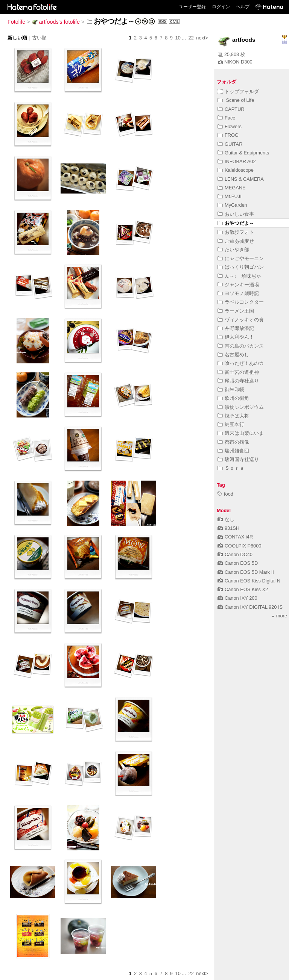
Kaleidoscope (236, 170)
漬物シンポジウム (241, 407)
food (225, 494)
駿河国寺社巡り (238, 459)
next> (202, 38)
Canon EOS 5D (238, 563)
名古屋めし (233, 355)
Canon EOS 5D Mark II (246, 572)
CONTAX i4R (235, 537)
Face (226, 118)
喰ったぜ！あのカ (241, 363)
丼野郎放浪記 (236, 328)
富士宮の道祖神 (238, 372)
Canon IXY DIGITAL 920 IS (250, 607)
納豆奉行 (231, 424)
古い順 (39, 38)
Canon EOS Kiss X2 (243, 589)
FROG (228, 135)
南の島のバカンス (241, 346)
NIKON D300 (235, 62)
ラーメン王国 (236, 311)
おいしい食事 (236, 214)
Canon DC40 (235, 554)
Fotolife (16, 22)
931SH (228, 528)
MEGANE (231, 188)
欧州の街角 (233, 398)
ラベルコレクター (241, 302)
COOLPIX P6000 (239, 546)
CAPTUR (231, 109)
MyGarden (232, 205)
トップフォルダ (238, 91)
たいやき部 (233, 250)
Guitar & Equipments (243, 153)
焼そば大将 (233, 416)
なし (226, 519)
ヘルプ (243, 7)
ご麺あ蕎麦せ (236, 241)
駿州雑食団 (233, 451)
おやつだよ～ (236, 223)
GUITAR (230, 144)
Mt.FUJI (230, 196)
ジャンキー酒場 (238, 285)
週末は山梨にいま (241, 433)
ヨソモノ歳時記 (238, 293)
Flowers (230, 126)
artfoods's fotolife (56, 22)
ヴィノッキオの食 (241, 320)
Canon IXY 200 (237, 598)
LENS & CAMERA (241, 179)
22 (191, 38)
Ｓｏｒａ (231, 468)
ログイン (221, 7)
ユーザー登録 (192, 7)
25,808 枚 (232, 54)
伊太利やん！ (236, 337)
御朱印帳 (231, 389)
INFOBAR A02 (237, 161)
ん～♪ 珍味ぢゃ (239, 276)
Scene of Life (236, 100)
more (279, 616)
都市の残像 (233, 442)
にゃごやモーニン (241, 258)
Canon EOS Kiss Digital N (249, 581)
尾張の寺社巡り (238, 381)
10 (178, 38)
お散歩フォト (236, 232)
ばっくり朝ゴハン (241, 267)
